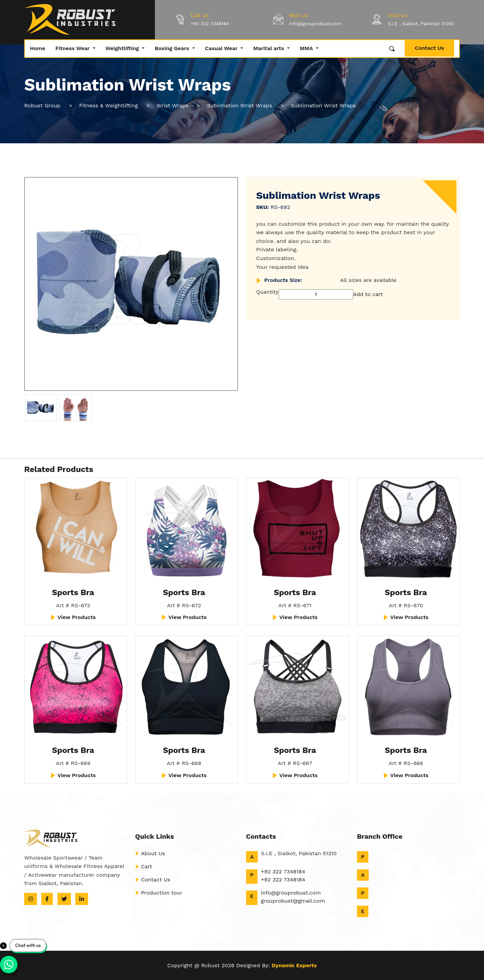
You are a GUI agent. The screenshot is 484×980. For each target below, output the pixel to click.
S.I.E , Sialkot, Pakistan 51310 (421, 24)
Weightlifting (123, 48)
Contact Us (429, 48)
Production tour (159, 893)
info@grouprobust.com (315, 24)
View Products (73, 617)
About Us (150, 853)
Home (38, 48)
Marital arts (269, 48)
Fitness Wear (73, 48)
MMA (307, 48)
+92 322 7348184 (210, 24)
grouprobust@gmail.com (293, 901)
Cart (144, 866)
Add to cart (368, 294)
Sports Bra (73, 592)
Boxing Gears (173, 48)
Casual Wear (222, 48)
